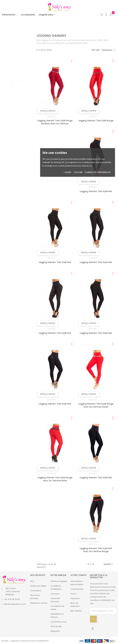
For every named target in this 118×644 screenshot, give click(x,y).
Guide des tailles (38, 585)
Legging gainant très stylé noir (96, 191)
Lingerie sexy (47, 15)
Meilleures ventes (39, 602)
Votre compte (78, 575)
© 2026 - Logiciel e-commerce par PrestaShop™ (25, 640)
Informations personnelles (77, 582)
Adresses (75, 598)
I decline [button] (78, 172)
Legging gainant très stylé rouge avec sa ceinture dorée (96, 405)
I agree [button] (68, 172)
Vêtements (10, 15)
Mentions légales (59, 581)
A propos (55, 593)
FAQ (32, 581)
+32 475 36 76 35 (12, 599)
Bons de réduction (75, 604)
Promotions (36, 590)
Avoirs (73, 593)
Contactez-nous (59, 621)
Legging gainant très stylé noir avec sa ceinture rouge (96, 549)
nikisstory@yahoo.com (15, 603)
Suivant (108, 564)
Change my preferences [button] (98, 172)
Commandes (77, 588)
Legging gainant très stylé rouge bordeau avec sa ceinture (55, 122)
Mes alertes (76, 610)
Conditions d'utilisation (56, 587)
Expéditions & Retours (57, 615)
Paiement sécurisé (55, 599)
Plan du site (56, 626)
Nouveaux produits (35, 596)
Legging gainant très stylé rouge (96, 120)
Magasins (55, 630)
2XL (10, 60)
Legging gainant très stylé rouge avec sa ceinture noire (55, 478)
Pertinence (107, 49)
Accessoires (28, 15)
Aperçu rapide (48, 110)
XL (10, 55)
